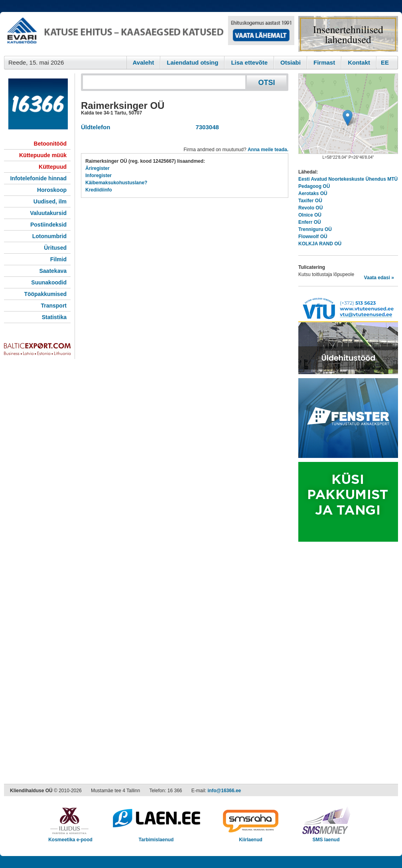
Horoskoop (52, 190)
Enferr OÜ (310, 222)
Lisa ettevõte (249, 62)
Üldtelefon (96, 127)
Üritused (55, 248)
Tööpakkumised (45, 294)
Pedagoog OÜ (314, 186)
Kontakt (359, 62)
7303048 (206, 127)
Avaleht (144, 62)
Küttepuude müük (43, 155)
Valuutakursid (48, 213)
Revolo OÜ (310, 208)
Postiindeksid (48, 225)
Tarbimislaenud (156, 837)
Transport (54, 306)
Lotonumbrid (49, 236)
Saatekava (53, 271)
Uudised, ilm (50, 201)
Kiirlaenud (251, 837)
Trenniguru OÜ (315, 229)
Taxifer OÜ (310, 201)
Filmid (58, 259)
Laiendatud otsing (192, 62)
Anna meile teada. (268, 150)
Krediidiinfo (99, 190)
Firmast (324, 62)
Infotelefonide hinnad (38, 178)
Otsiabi (291, 62)
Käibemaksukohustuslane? (116, 183)
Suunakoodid (49, 282)
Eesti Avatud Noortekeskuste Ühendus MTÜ (348, 179)
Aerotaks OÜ (313, 193)
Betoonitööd (50, 144)
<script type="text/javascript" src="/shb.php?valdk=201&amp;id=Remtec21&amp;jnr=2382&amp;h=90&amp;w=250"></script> (348, 34)
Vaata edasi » (379, 278)
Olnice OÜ (310, 215)
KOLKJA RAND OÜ (320, 244)
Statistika (54, 317)
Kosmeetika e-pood (70, 837)
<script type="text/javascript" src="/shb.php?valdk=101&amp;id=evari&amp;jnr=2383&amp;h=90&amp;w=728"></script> (149, 34)
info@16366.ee (225, 791)
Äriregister (98, 168)
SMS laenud (326, 837)
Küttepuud (53, 167)
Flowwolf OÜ (313, 237)
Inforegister (99, 176)
